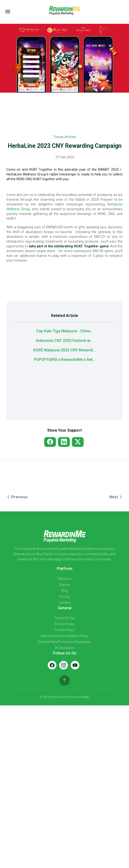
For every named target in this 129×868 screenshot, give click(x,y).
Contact (64, 603)
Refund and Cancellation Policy (65, 636)
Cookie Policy (65, 630)
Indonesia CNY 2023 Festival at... (65, 341)
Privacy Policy (64, 624)
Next (116, 497)
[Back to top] (64, 680)
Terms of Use (65, 618)
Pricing (65, 597)
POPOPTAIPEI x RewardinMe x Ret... (65, 360)
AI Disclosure (65, 648)
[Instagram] (64, 665)
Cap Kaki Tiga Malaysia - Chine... (65, 331)
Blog (64, 591)
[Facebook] (52, 665)
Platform (65, 579)
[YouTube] (75, 665)
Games (65, 585)
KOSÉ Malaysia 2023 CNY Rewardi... (65, 350)
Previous (17, 497)
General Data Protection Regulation (64, 642)
